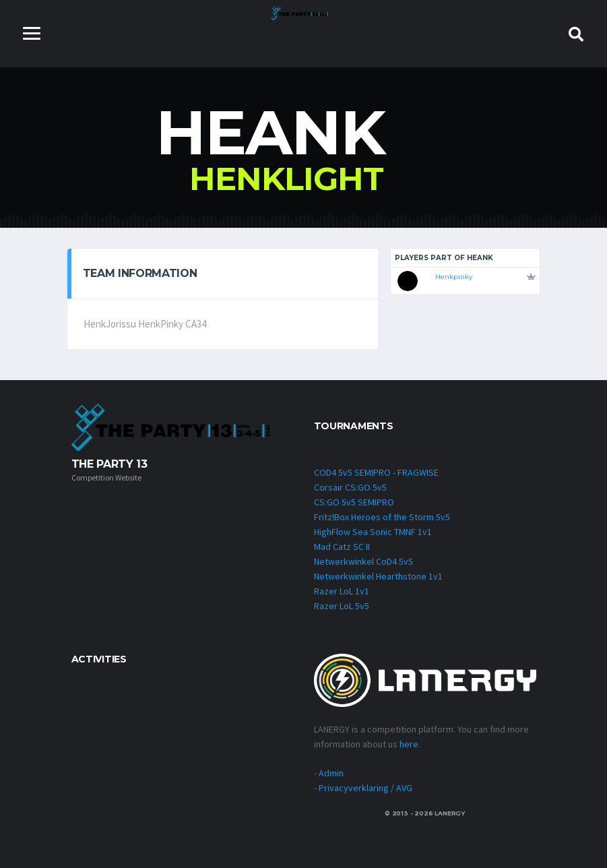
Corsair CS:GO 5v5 (350, 487)
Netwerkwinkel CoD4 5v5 (363, 561)
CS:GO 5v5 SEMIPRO (354, 502)
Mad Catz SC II (342, 547)
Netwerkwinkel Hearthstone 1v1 (378, 576)
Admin (331, 773)
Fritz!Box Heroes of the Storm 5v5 (382, 517)
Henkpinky (454, 277)
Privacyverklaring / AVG (365, 788)
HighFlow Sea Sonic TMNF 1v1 (373, 532)
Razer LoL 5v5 (342, 606)
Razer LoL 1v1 (342, 591)
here (409, 744)
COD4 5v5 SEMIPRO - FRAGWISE (376, 472)
